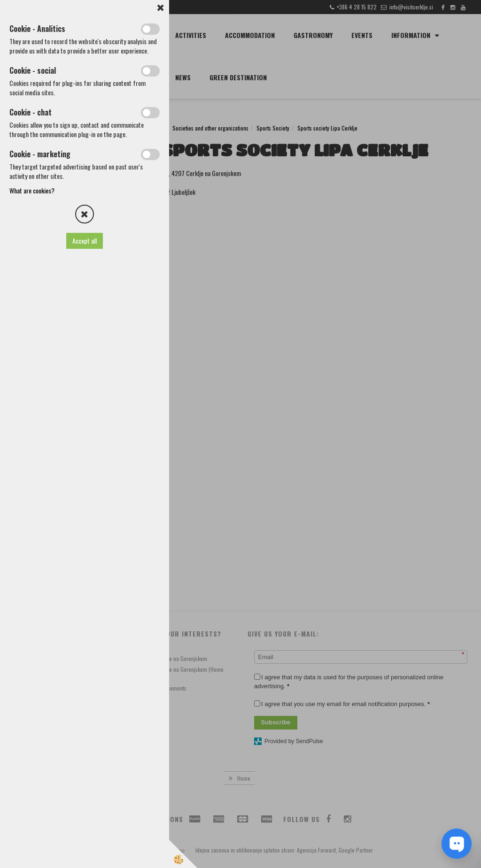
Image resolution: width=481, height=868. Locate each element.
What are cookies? (32, 190)
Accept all (85, 241)
